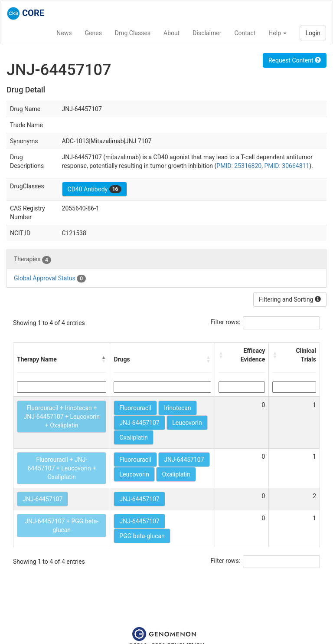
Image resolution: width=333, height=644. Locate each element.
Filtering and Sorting (290, 299)
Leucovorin (187, 423)
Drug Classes (133, 33)
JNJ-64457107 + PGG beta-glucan (62, 526)
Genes (93, 33)
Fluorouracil (135, 408)
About (171, 33)
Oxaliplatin (134, 437)
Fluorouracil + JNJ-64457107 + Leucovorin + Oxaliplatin (62, 468)
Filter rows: (226, 322)
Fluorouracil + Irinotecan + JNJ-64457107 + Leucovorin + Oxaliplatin (62, 417)
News (64, 33)
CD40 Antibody (95, 189)
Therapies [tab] (33, 260)
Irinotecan (177, 408)
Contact (245, 33)
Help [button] (277, 33)
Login (313, 33)
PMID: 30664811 (287, 166)
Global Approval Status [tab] (50, 279)
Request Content (295, 60)
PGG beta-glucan (142, 536)
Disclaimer (207, 33)
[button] (104, 359)
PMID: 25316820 (239, 166)
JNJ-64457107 (139, 423)
